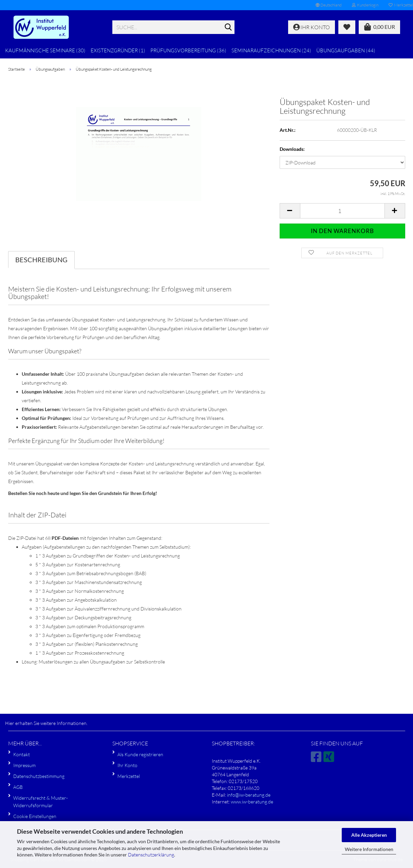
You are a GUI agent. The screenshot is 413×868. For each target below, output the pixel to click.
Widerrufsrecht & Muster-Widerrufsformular (41, 802)
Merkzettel (129, 776)
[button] (329, 5)
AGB (18, 787)
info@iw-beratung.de (249, 795)
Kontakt (22, 754)
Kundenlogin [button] (365, 5)
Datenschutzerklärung (151, 855)
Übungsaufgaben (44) (346, 50)
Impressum (24, 765)
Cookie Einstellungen (35, 816)
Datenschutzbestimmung (39, 776)
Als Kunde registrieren (140, 754)
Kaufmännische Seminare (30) (45, 50)
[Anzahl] (342, 211)
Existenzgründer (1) (118, 50)
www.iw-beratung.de (252, 802)
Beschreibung (41, 260)
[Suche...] (228, 28)
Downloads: (292, 149)
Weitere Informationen (369, 849)
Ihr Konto (127, 765)
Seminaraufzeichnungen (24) (271, 50)
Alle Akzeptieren (369, 835)
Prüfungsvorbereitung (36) (188, 50)
